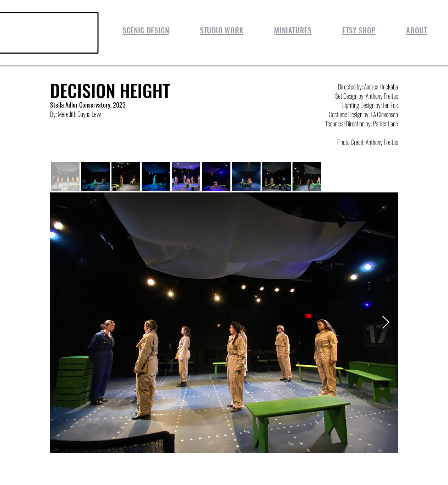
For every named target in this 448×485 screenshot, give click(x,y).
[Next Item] (386, 323)
